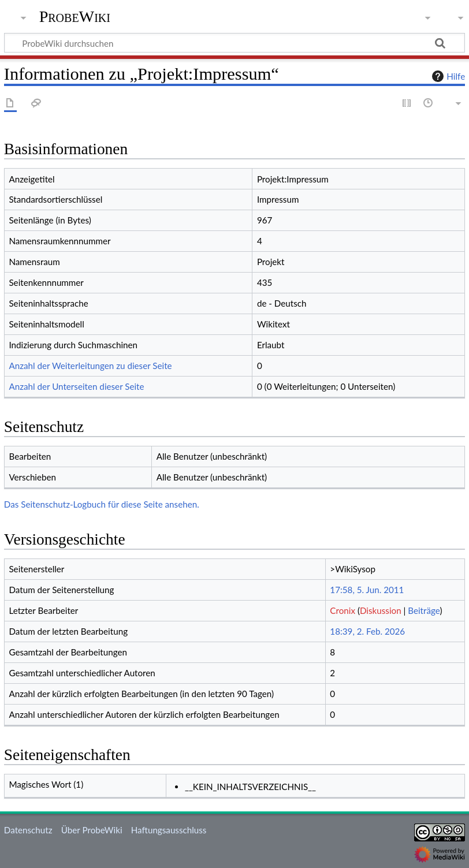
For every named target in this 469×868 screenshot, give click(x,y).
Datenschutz (28, 830)
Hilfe (447, 76)
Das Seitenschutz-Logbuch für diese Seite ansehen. (102, 504)
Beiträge (424, 610)
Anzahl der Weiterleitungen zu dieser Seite (90, 366)
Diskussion (381, 610)
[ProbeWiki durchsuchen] (234, 43)
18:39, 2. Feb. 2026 (367, 631)
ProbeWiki (75, 17)
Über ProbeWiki (92, 830)
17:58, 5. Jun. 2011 (367, 590)
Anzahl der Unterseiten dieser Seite (76, 386)
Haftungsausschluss (169, 830)
